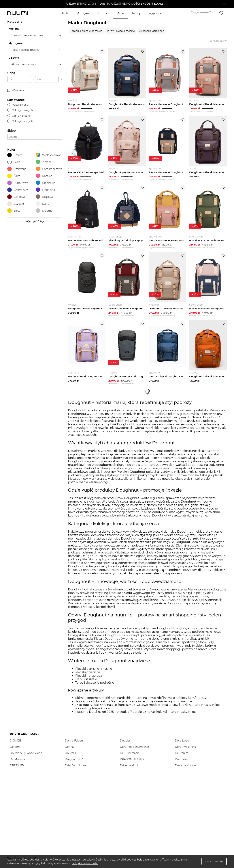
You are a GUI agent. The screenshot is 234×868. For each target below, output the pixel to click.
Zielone (44, 162)
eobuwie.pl (160, 515)
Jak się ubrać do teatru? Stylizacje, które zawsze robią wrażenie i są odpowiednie (134, 704)
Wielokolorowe (49, 155)
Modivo (168, 508)
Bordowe (16, 197)
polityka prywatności (85, 863)
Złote (14, 211)
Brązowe (45, 197)
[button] (114, 4)
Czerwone (17, 169)
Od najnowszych (20, 110)
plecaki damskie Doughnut (173, 534)
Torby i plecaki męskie (121, 31)
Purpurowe (18, 183)
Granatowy (17, 190)
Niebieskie (46, 183)
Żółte (14, 176)
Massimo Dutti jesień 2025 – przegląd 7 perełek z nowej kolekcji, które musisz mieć (135, 714)
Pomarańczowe (49, 169)
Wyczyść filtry (35, 221)
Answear (123, 504)
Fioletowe (45, 190)
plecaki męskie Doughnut (171, 545)
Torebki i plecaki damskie (86, 31)
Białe (14, 162)
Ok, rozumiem (214, 861)
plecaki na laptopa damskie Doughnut (108, 541)
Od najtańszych (19, 116)
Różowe (44, 176)
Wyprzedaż (17, 90)
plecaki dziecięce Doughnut (89, 552)
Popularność (18, 105)
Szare (43, 204)
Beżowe (16, 204)
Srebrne (44, 211)
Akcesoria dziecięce (152, 31)
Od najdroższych (20, 121)
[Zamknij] (224, 4)
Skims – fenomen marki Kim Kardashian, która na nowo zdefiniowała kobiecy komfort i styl (141, 701)
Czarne (15, 155)
